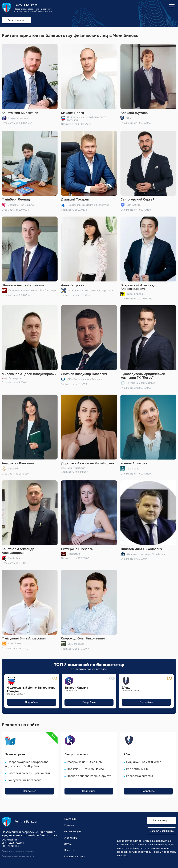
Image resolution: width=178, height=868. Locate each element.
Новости (69, 850)
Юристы (69, 825)
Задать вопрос (17, 20)
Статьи (68, 844)
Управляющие (72, 831)
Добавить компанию (162, 831)
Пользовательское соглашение (18, 851)
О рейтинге (71, 838)
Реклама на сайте (75, 857)
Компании (70, 819)
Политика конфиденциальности (18, 856)
